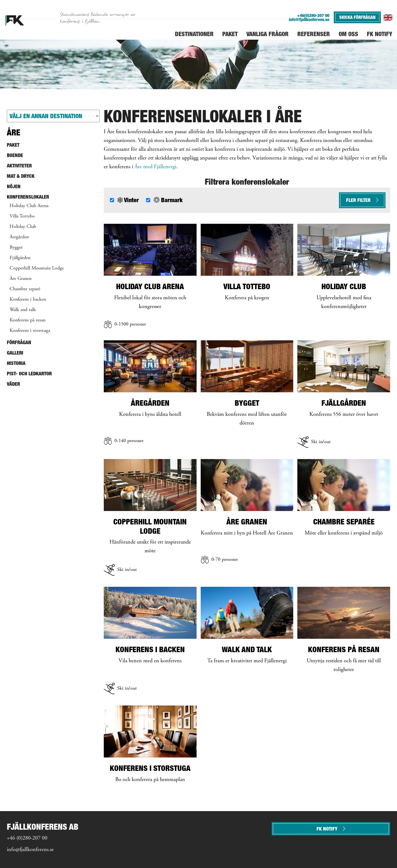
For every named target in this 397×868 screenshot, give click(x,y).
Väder (13, 384)
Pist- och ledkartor (29, 374)
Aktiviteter (19, 166)
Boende (15, 155)
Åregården (19, 237)
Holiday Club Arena (29, 206)
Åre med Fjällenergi (155, 167)
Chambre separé (25, 289)
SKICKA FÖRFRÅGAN (357, 17)
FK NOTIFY (331, 829)
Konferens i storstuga (30, 331)
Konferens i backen (28, 300)
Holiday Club (23, 227)
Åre (14, 132)
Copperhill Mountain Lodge (37, 268)
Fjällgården (20, 258)
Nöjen (14, 186)
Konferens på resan (28, 320)
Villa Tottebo (22, 216)
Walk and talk (23, 310)
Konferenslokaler (28, 197)
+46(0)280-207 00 (313, 15)
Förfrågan (19, 342)
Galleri (15, 353)
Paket (13, 145)
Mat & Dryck (21, 176)
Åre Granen (21, 279)
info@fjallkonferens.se (309, 20)
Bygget (16, 248)
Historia (16, 363)
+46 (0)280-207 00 (27, 838)
